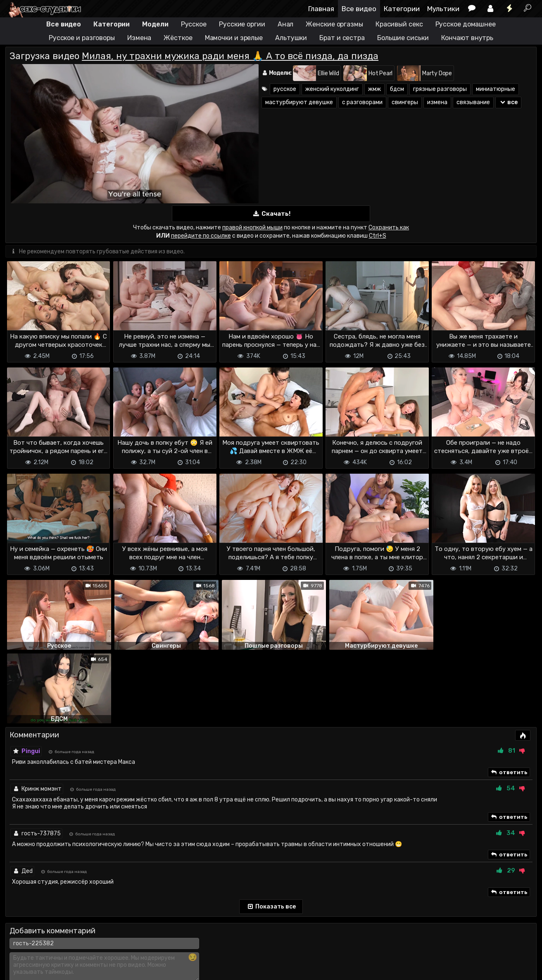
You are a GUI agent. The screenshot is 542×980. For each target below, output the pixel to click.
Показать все (271, 833)
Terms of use (48, 950)
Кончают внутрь (467, 38)
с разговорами (362, 102)
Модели (155, 24)
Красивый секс (399, 24)
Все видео (359, 9)
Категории (402, 9)
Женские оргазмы (334, 24)
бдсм (397, 89)
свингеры (405, 102)
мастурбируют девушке (299, 102)
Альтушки (291, 38)
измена (437, 102)
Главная (321, 9)
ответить (509, 699)
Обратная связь (92, 950)
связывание (473, 102)
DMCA (19, 950)
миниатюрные (496, 89)
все (508, 102)
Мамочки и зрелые (234, 38)
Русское (194, 24)
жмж (374, 89)
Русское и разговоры (82, 38)
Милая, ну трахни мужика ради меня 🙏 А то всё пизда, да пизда (230, 56)
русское (285, 89)
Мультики (443, 9)
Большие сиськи (403, 38)
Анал (286, 24)
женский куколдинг (332, 89)
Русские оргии (242, 24)
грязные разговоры (440, 89)
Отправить (38, 916)
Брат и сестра (342, 38)
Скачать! (271, 214)
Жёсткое (178, 38)
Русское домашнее (466, 24)
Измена (139, 38)
